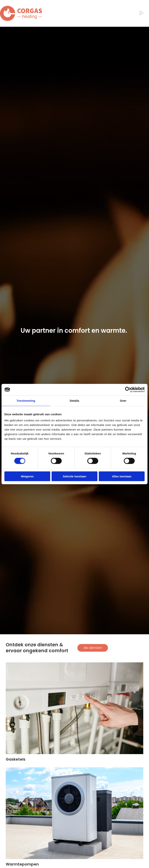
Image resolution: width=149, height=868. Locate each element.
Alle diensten (93, 648)
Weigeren (27, 476)
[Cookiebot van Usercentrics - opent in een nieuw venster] (128, 390)
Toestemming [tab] (26, 401)
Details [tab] (74, 401)
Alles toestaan (122, 476)
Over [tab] (123, 401)
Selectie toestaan (75, 476)
